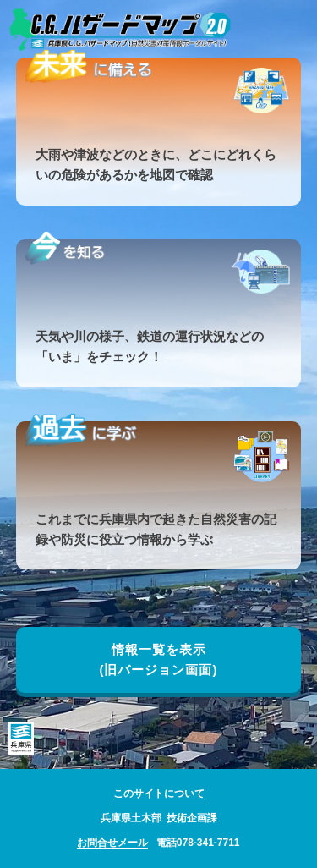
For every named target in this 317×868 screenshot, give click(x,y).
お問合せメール (112, 843)
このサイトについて (159, 794)
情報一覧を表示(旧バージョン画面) (159, 659)
